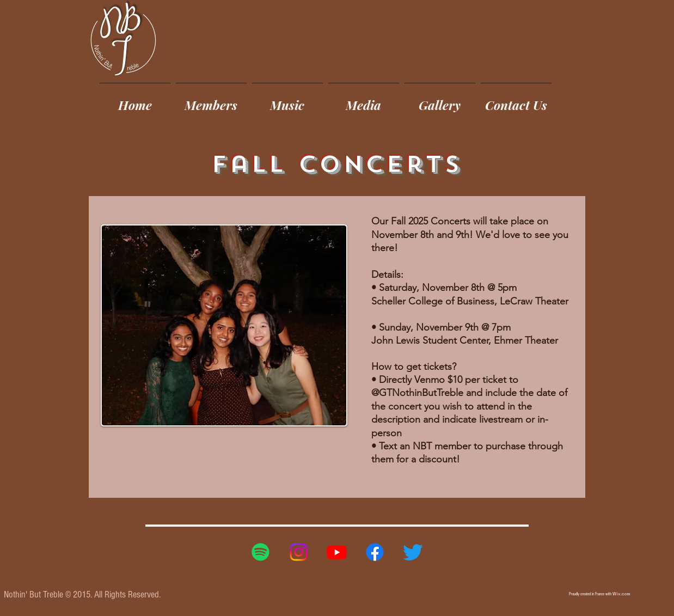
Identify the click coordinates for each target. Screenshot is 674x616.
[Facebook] (375, 552)
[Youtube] (337, 552)
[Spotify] (261, 552)
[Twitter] (413, 552)
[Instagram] (299, 552)
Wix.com (621, 594)
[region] (337, 347)
